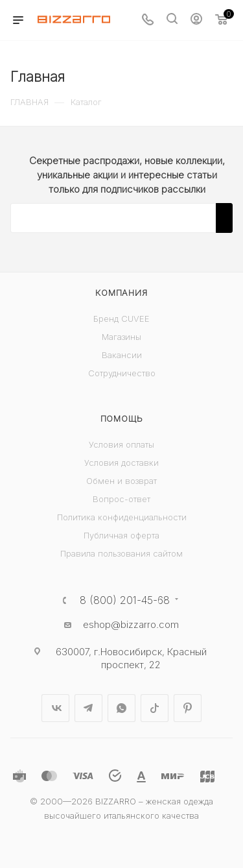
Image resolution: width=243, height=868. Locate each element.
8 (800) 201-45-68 (125, 600)
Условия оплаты (121, 444)
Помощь (122, 418)
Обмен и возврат (121, 481)
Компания (121, 293)
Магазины (121, 337)
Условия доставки (121, 463)
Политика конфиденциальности (122, 517)
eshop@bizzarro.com (131, 624)
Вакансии (122, 355)
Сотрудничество (122, 373)
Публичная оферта (121, 535)
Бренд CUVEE (121, 319)
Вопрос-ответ (121, 499)
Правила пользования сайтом (121, 553)
